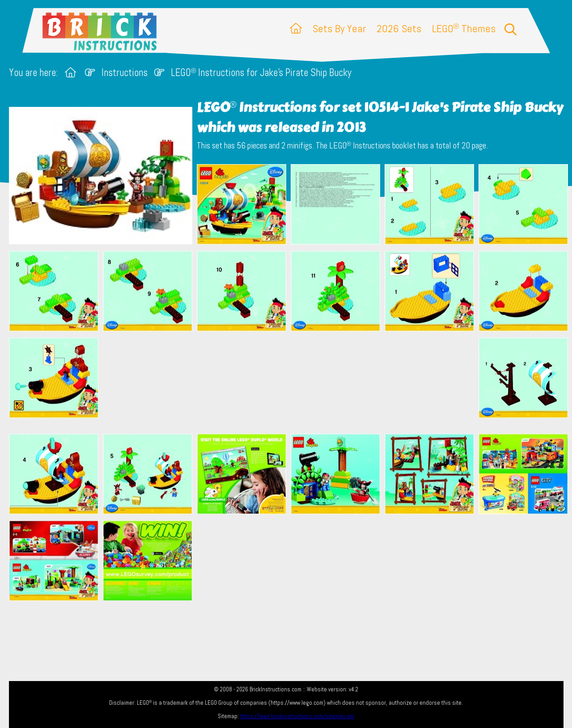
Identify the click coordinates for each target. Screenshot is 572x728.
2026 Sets (399, 28)
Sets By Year (339, 28)
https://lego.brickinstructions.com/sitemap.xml (297, 716)
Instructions (125, 73)
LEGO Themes (464, 28)
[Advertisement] (291, 382)
